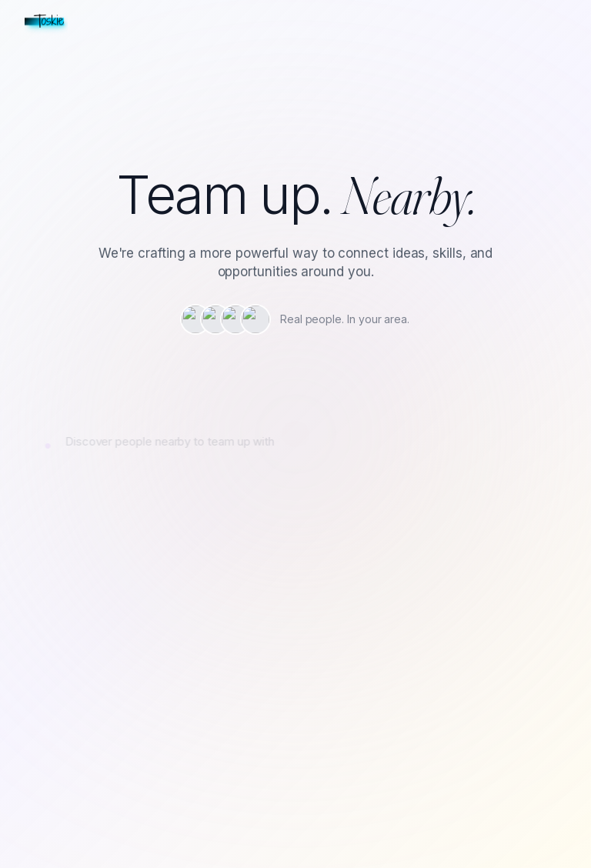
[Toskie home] (46, 22)
